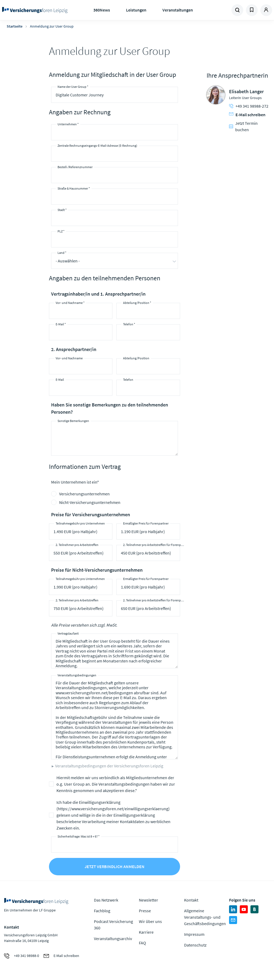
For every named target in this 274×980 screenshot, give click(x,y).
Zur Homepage (35, 10)
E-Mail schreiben (247, 115)
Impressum (194, 934)
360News (102, 10)
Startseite (15, 26)
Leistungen (136, 10)
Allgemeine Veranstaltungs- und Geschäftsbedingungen (205, 917)
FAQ (142, 943)
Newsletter (149, 900)
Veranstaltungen (178, 10)
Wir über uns (150, 921)
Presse (145, 911)
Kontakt (191, 900)
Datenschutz (195, 945)
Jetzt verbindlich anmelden (115, 866)
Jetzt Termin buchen (243, 126)
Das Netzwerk (106, 900)
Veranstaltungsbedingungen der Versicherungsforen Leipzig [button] (109, 766)
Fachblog (102, 911)
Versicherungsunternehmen (84, 494)
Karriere (146, 932)
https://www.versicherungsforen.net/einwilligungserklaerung (113, 809)
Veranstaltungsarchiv (113, 938)
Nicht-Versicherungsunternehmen (90, 502)
